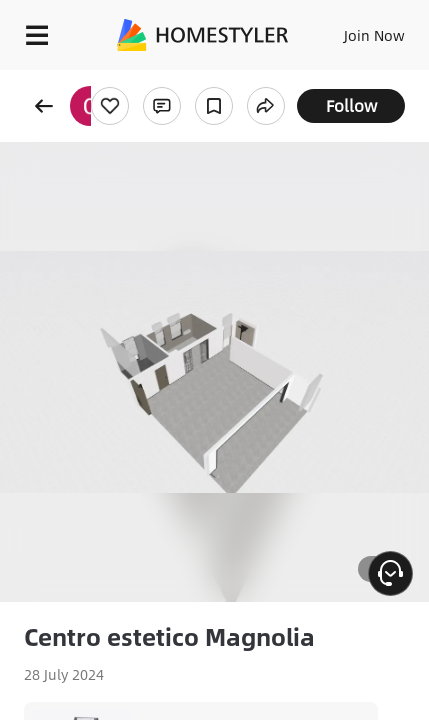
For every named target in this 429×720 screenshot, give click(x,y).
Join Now (374, 35)
